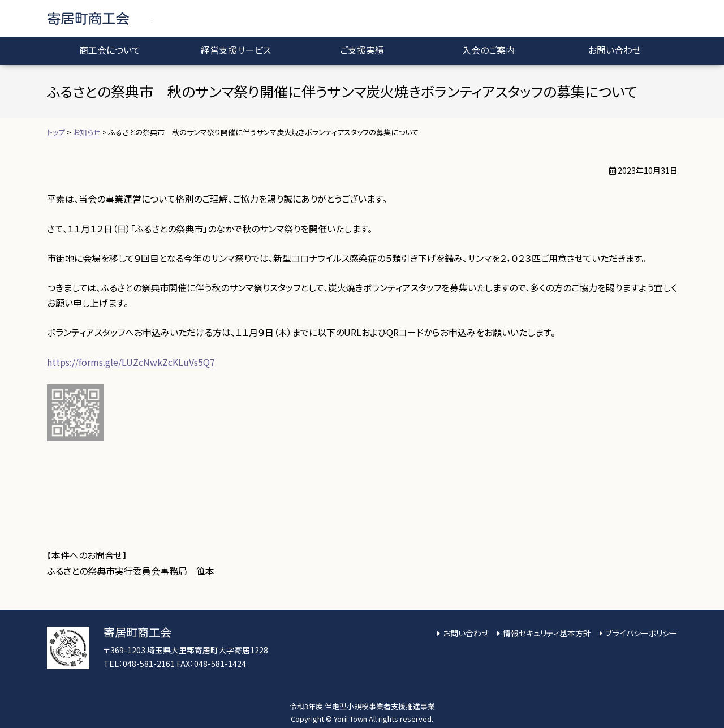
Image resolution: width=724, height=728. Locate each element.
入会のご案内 (488, 50)
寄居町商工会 (100, 18)
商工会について (110, 50)
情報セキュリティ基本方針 (547, 633)
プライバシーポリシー (641, 633)
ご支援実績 (362, 50)
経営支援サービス (236, 50)
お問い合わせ (615, 50)
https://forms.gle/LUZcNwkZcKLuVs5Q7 (131, 362)
